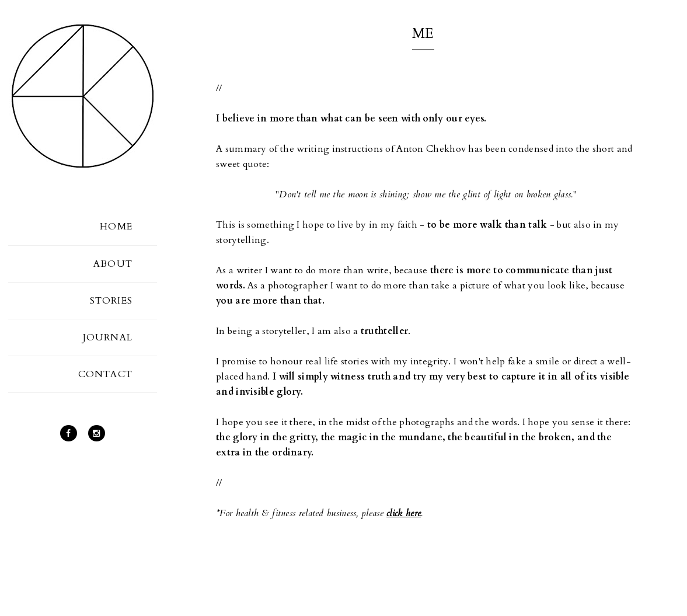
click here (404, 513)
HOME (116, 227)
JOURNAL (108, 337)
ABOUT (113, 264)
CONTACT (105, 374)
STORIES (111, 301)
